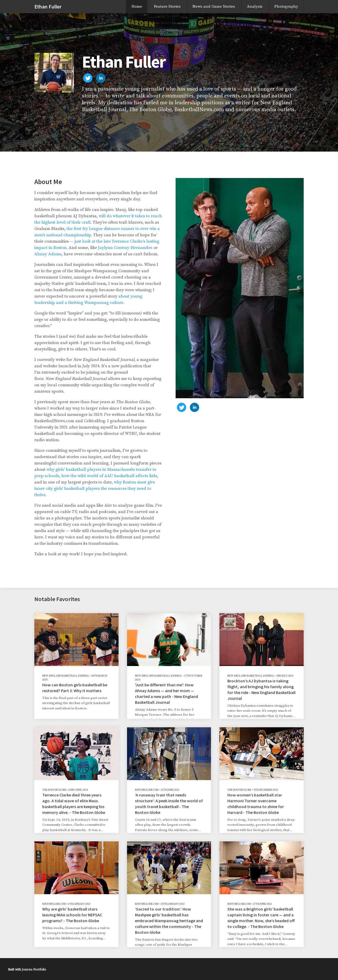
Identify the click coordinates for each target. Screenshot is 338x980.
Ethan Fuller (48, 6)
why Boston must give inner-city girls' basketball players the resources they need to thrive (95, 489)
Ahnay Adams (48, 254)
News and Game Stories (214, 6)
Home (137, 6)
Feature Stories (167, 6)
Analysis (255, 6)
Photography (286, 6)
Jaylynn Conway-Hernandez (125, 248)
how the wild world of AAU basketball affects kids (109, 476)
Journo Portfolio (34, 970)
